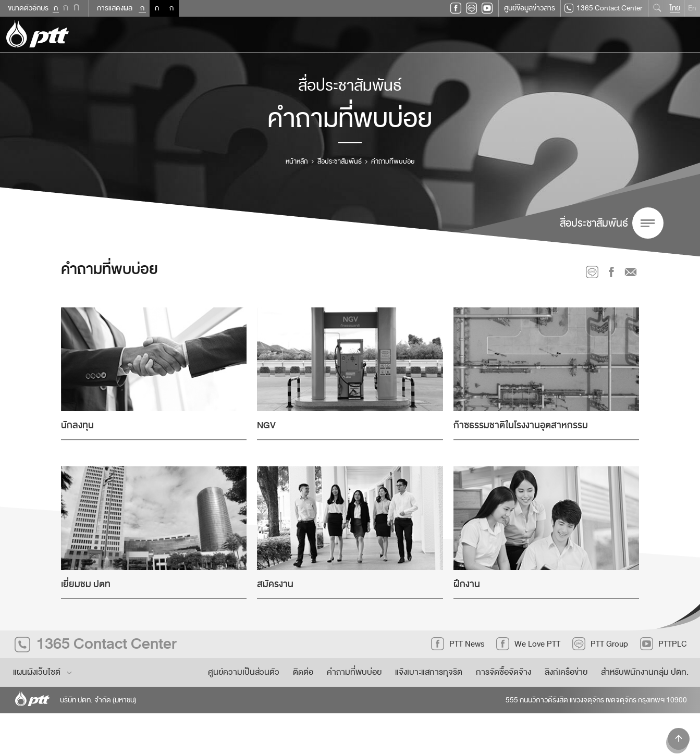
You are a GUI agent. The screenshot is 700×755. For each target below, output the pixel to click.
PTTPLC (664, 644)
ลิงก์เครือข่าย (566, 672)
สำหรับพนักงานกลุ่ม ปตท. (645, 672)
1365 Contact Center (604, 9)
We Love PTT (528, 644)
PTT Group (600, 644)
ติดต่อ (303, 672)
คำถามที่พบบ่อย (354, 672)
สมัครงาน (275, 584)
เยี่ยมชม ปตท (86, 584)
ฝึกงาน (467, 584)
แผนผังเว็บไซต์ (43, 672)
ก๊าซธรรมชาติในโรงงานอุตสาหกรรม (521, 425)
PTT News (458, 644)
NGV (266, 425)
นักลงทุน (77, 425)
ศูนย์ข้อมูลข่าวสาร (530, 8)
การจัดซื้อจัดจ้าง (503, 672)
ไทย (675, 8)
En (692, 8)
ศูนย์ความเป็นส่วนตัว (244, 672)
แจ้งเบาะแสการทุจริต (429, 672)
